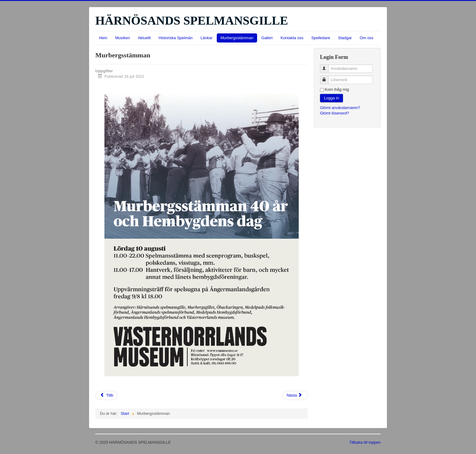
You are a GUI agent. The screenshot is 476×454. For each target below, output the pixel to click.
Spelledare (321, 38)
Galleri (267, 38)
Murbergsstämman (237, 38)
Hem (103, 38)
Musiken (122, 38)
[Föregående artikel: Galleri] (107, 395)
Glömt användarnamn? (340, 108)
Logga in (331, 98)
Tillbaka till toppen (365, 442)
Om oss (367, 38)
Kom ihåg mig (337, 89)
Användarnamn (327, 66)
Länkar (207, 38)
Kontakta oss (292, 38)
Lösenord (327, 77)
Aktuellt (144, 38)
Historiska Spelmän (176, 38)
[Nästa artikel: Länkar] (295, 395)
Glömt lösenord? (334, 113)
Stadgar (345, 38)
